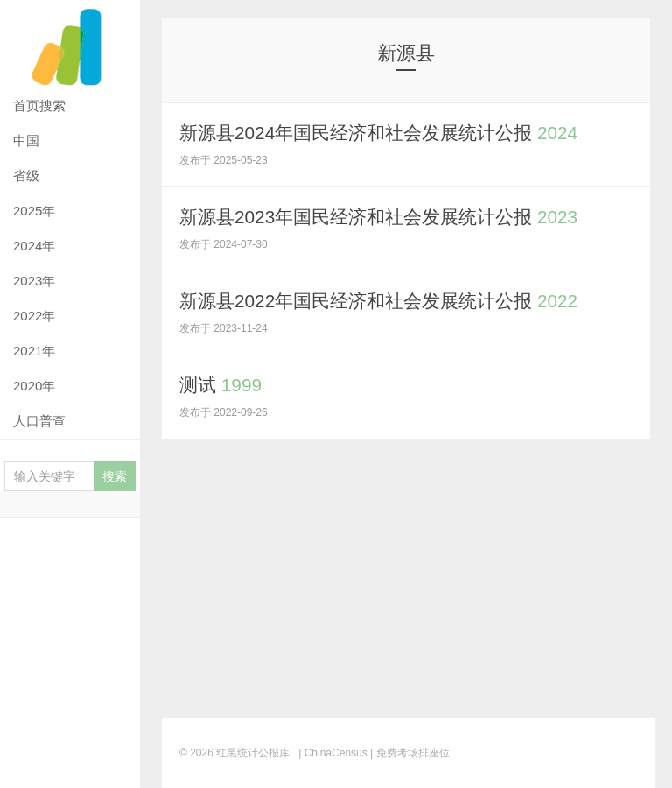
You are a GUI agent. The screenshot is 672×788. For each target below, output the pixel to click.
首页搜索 (39, 106)
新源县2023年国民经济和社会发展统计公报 (388, 217)
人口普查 (39, 421)
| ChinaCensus (333, 753)
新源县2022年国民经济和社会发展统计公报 (388, 301)
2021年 (34, 351)
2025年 (34, 211)
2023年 (34, 281)
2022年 (34, 316)
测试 (223, 385)
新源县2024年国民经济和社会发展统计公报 (388, 133)
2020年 (34, 386)
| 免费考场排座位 (409, 753)
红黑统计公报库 (70, 44)
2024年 (34, 246)
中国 (26, 141)
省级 (26, 176)
